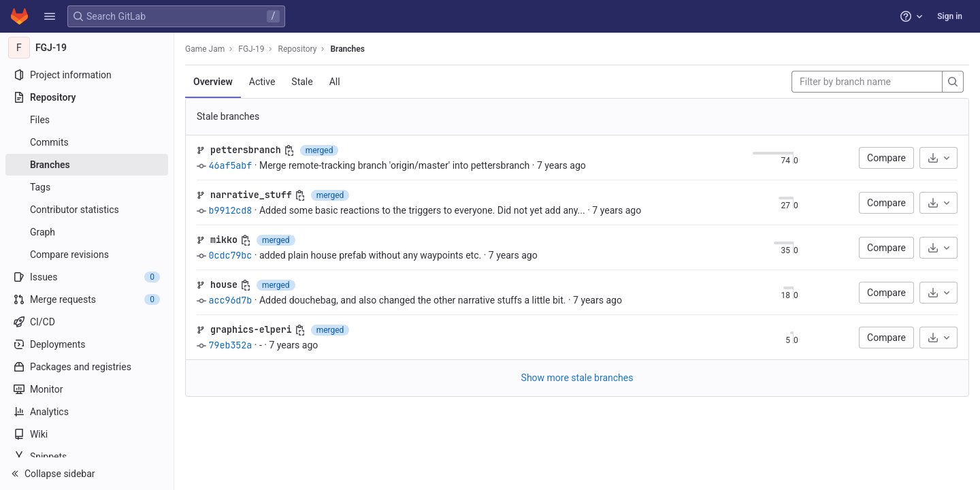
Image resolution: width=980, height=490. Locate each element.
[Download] (938, 158)
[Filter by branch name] (867, 82)
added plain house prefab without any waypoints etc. (370, 255)
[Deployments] (87, 344)
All (335, 82)
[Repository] (87, 97)
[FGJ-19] (87, 48)
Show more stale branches (577, 378)
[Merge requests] (87, 299)
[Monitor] (87, 389)
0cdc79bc (230, 255)
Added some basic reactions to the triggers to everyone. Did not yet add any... (422, 210)
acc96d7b (230, 300)
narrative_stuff (251, 195)
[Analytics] (87, 412)
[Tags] (87, 187)
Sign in (950, 16)
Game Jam (205, 49)
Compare (886, 158)
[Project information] (87, 75)
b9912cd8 (230, 210)
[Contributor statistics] (87, 210)
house (224, 284)
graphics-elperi (251, 329)
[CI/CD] (87, 322)
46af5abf (230, 165)
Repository (297, 49)
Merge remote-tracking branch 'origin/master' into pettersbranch (394, 165)
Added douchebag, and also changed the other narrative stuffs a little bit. (413, 300)
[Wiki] (87, 434)
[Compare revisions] (87, 255)
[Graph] (87, 232)
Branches (347, 49)
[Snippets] (87, 457)
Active (262, 82)
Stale (302, 82)
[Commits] (87, 142)
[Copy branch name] (289, 150)
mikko (224, 240)
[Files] (87, 120)
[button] (50, 16)
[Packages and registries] (87, 367)
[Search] (953, 82)
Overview (213, 82)
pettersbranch (246, 150)
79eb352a (230, 345)
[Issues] (87, 277)
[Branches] (87, 165)
